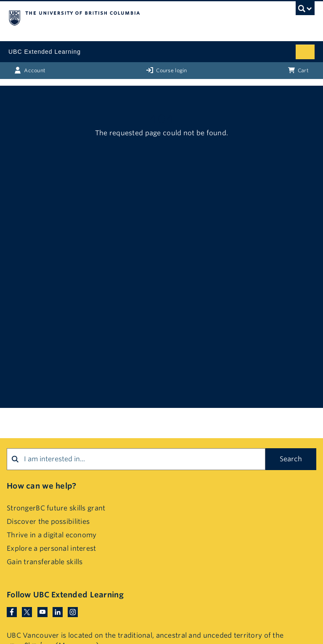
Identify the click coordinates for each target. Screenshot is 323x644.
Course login (167, 70)
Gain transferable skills (45, 562)
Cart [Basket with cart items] (298, 70)
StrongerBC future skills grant (56, 508)
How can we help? (41, 486)
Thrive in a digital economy (52, 535)
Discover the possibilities (48, 522)
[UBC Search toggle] (305, 11)
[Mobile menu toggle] (305, 52)
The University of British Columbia (116, 17)
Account (30, 70)
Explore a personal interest (52, 548)
